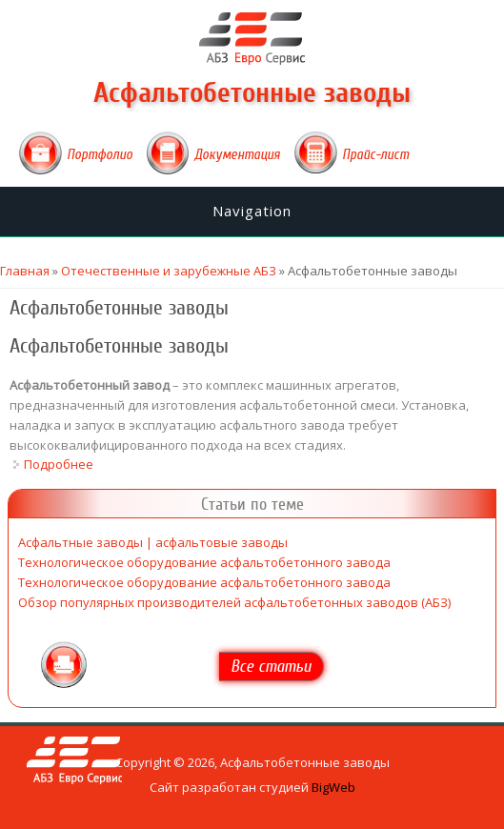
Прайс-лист (375, 154)
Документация (237, 154)
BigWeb (333, 787)
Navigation (252, 211)
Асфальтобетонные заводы (252, 93)
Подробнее (59, 464)
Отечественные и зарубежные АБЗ (169, 271)
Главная (25, 271)
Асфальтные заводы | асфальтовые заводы (153, 542)
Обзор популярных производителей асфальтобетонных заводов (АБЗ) (234, 602)
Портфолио (100, 154)
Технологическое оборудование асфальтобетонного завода (204, 562)
